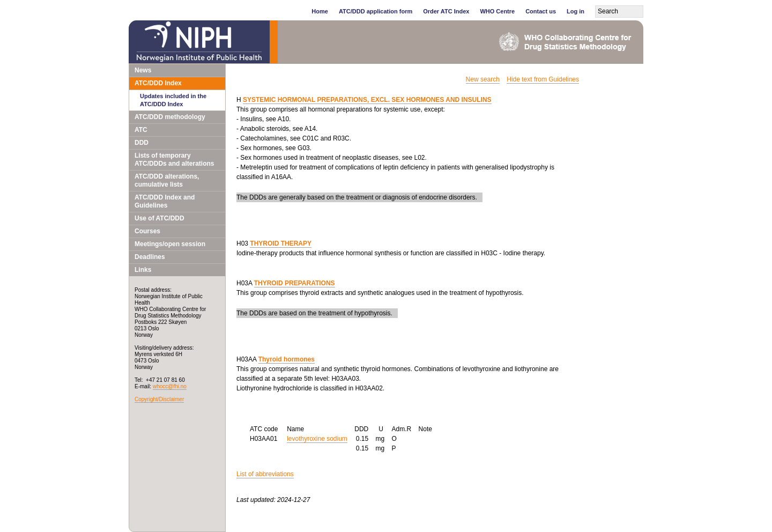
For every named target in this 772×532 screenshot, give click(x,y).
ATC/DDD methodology (170, 117)
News (143, 70)
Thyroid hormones (287, 359)
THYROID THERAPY (281, 243)
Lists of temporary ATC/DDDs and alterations (174, 160)
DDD (142, 143)
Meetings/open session (170, 244)
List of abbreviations (265, 474)
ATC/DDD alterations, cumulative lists (167, 180)
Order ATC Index (446, 11)
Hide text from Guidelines (543, 79)
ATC (141, 130)
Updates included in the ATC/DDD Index (173, 100)
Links (143, 270)
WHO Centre (497, 11)
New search (483, 79)
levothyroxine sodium (317, 439)
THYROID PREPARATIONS (295, 283)
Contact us (541, 11)
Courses (147, 231)
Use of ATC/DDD (159, 218)
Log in (576, 11)
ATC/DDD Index (158, 83)
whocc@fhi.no (170, 386)
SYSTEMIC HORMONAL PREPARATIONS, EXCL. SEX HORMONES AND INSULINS (367, 100)
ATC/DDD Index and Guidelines (165, 201)
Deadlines (150, 257)
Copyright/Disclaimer (159, 399)
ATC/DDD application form (376, 11)
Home (320, 11)
